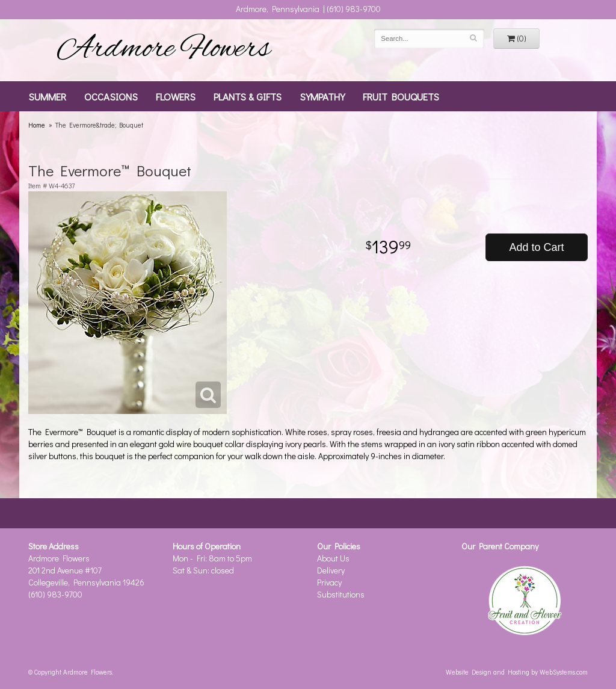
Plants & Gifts (248, 96)
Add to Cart (536, 247)
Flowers (176, 96)
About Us (333, 558)
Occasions (111, 96)
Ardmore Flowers (164, 50)
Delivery (331, 570)
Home (37, 125)
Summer (47, 96)
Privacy (329, 582)
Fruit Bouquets (401, 96)
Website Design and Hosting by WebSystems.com (517, 672)
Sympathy (322, 96)
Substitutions (341, 594)
